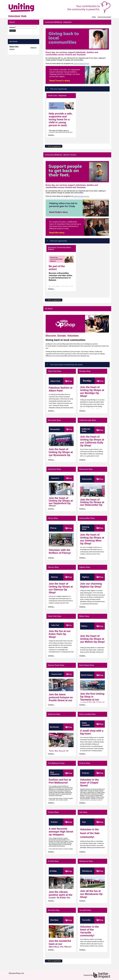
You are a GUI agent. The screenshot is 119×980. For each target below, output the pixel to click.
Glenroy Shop (53, 567)
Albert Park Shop (55, 371)
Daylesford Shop (54, 469)
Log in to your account (104, 17)
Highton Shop (85, 567)
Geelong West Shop (87, 518)
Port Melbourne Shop (56, 763)
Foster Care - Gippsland (57, 96)
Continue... (51, 135)
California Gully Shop (88, 420)
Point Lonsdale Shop (87, 714)
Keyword (12, 27)
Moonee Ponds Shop (56, 665)
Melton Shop (84, 616)
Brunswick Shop (54, 420)
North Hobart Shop (87, 665)
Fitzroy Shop (53, 518)
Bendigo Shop (85, 371)
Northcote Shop (54, 714)
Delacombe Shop (86, 469)
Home (94, 17)
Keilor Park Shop (55, 616)
